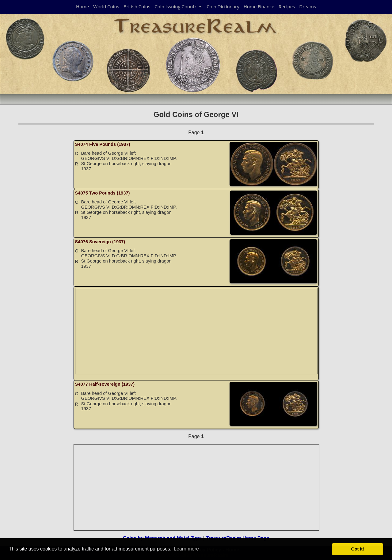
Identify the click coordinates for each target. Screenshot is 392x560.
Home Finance (259, 6)
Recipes (287, 6)
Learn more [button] (186, 549)
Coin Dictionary (223, 6)
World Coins (106, 6)
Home (82, 6)
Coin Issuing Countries (178, 6)
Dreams (308, 6)
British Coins (137, 6)
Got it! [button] (358, 549)
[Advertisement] (197, 331)
